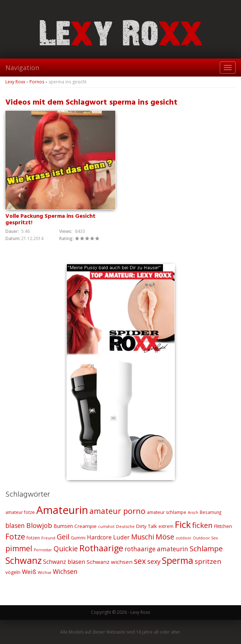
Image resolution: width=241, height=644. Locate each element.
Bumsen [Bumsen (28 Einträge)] (63, 526)
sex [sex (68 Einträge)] (140, 561)
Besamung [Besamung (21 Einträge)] (210, 512)
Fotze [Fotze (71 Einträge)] (15, 536)
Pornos (37, 82)
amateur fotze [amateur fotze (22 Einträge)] (20, 512)
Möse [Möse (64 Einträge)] (165, 537)
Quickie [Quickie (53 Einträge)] (66, 549)
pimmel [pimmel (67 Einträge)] (19, 548)
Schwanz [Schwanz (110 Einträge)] (24, 560)
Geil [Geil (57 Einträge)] (63, 537)
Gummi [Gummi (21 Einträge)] (78, 538)
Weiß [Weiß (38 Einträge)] (29, 572)
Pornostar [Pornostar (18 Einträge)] (43, 550)
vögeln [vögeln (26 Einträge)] (13, 572)
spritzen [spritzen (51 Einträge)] (208, 561)
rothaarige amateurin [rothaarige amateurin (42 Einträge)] (156, 549)
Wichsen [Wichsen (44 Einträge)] (65, 571)
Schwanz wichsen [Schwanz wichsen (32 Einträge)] (110, 562)
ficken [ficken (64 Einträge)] (202, 525)
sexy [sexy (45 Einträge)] (154, 561)
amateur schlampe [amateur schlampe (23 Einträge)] (167, 512)
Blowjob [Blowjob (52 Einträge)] (39, 525)
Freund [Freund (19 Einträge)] (48, 538)
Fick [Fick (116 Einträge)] (183, 524)
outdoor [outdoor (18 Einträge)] (184, 538)
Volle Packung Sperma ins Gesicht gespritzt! (50, 220)
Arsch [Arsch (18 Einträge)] (193, 512)
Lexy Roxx (15, 82)
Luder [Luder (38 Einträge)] (121, 537)
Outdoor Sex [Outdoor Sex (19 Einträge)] (205, 538)
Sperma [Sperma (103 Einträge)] (178, 560)
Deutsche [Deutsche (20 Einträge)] (125, 526)
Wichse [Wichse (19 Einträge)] (45, 572)
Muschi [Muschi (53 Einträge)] (143, 537)
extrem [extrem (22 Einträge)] (166, 526)
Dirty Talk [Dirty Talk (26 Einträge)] (147, 526)
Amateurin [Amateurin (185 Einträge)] (62, 510)
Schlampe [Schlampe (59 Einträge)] (206, 549)
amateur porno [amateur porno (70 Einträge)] (117, 511)
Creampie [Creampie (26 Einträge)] (85, 526)
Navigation (22, 68)
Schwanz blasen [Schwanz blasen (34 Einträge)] (64, 562)
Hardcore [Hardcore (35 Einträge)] (99, 537)
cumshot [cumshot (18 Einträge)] (106, 526)
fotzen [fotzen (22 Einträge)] (33, 538)
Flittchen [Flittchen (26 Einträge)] (223, 526)
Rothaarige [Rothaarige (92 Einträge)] (101, 548)
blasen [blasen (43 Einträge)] (15, 525)
